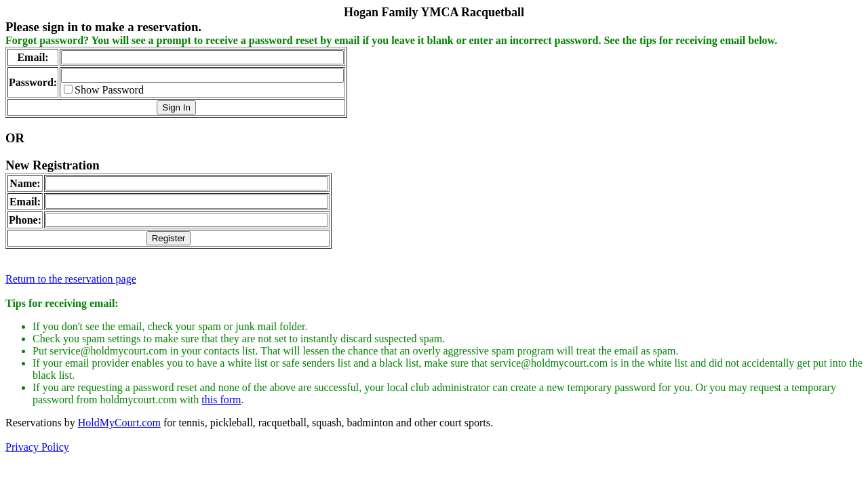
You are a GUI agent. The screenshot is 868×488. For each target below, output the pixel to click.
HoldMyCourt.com (119, 423)
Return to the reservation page (71, 279)
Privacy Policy (37, 447)
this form (221, 400)
